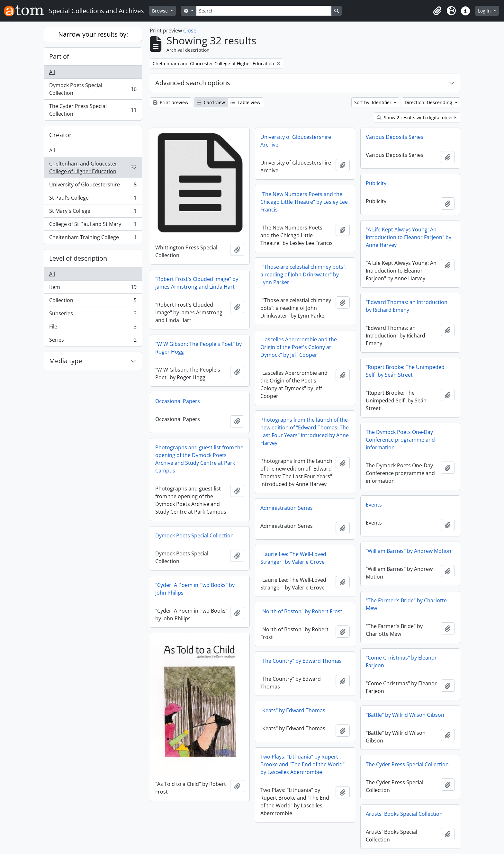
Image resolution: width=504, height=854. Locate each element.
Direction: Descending (429, 102)
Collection (93, 302)
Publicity (376, 183)
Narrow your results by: (93, 34)
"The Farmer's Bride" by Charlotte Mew (406, 604)
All (52, 72)
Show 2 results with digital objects (417, 117)
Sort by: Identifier (373, 102)
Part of (59, 56)
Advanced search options (193, 83)
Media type (66, 361)
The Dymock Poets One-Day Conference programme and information (400, 440)
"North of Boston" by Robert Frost (301, 611)
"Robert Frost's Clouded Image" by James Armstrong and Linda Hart (197, 283)
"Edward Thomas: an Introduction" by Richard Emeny (408, 306)
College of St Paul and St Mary (93, 225)
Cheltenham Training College (93, 238)
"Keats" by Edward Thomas (293, 710)
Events (374, 505)
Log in (485, 11)
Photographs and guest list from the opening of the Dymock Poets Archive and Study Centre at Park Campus (199, 459)
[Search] (264, 11)
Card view (211, 102)
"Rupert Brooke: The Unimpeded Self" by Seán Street (405, 371)
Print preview (171, 102)
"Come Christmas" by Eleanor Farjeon (401, 661)
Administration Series (287, 508)
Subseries (93, 315)
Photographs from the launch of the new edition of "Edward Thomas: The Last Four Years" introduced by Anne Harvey (305, 431)
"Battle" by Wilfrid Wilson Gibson (405, 715)
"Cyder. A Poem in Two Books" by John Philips (195, 589)
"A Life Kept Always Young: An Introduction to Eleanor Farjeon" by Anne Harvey (409, 237)
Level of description (78, 258)
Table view (245, 102)
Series (93, 341)
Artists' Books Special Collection (404, 814)
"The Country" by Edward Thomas (301, 661)
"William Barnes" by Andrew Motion (409, 551)
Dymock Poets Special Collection (93, 89)
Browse (161, 11)
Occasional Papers (178, 401)
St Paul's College (93, 199)
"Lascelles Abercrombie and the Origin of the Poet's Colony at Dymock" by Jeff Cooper (299, 347)
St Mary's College (93, 212)
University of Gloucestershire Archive (296, 141)
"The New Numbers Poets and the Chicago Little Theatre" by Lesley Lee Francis (304, 202)
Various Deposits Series (395, 137)
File (93, 328)
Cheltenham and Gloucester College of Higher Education (93, 167)
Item (93, 288)
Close (190, 31)
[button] (437, 11)
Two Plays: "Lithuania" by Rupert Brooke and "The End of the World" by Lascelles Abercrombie (302, 764)
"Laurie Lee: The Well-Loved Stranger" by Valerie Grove (293, 558)
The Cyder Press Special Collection (93, 110)
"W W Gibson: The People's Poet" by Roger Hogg (198, 348)
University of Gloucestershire (93, 186)
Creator (60, 135)
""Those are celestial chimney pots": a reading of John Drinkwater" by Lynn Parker (303, 274)
